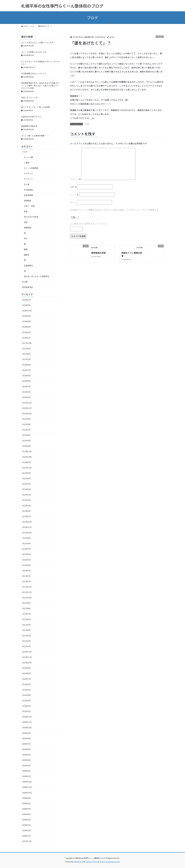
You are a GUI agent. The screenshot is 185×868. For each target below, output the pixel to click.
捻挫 (26, 222)
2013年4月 (26, 500)
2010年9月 (26, 668)
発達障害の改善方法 (29, 126)
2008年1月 (26, 836)
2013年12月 (27, 468)
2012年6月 (26, 554)
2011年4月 (26, 630)
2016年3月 (26, 386)
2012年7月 (26, 549)
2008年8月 (26, 803)
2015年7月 (26, 430)
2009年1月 (26, 776)
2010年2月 (26, 706)
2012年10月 (27, 533)
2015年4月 (26, 446)
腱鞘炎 (27, 255)
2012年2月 (26, 576)
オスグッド (28, 173)
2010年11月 (27, 657)
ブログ (160, 37)
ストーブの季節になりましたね (34, 52)
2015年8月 (26, 424)
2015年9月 (26, 419)
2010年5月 (26, 690)
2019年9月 (26, 305)
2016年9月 (26, 365)
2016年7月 (26, 370)
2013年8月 (26, 478)
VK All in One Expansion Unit (110, 862)
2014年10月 (27, 457)
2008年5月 (26, 820)
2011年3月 (26, 636)
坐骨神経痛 (28, 195)
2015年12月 (27, 403)
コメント (75, 179)
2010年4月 (26, 695)
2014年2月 (26, 462)
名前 (73, 187)
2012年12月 (27, 522)
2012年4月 (26, 565)
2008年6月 (26, 814)
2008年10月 (27, 793)
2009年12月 (27, 717)
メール (74, 195)
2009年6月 (26, 749)
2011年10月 (27, 598)
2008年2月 (26, 830)
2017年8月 (26, 354)
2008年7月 (26, 809)
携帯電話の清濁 (98, 253)
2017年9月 (26, 349)
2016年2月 (26, 392)
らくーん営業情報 (31, 168)
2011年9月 (26, 603)
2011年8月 (26, 608)
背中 (26, 238)
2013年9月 (26, 473)
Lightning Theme (92, 862)
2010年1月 (26, 711)
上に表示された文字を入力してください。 (89, 224)
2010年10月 (27, 663)
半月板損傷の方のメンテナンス (34, 73)
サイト (73, 202)
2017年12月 (27, 343)
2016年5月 (26, 376)
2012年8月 (26, 543)
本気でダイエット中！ (30, 98)
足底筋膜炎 (28, 266)
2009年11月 (27, 722)
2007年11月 (27, 841)
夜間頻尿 (27, 201)
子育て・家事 (29, 206)
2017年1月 (26, 359)
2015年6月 (26, 435)
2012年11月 (27, 527)
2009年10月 (27, 728)
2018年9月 (26, 316)
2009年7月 (26, 744)
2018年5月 (26, 332)
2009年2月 (26, 771)
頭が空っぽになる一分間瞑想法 (36, 276)
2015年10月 (27, 413)
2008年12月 (27, 782)
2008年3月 (26, 825)
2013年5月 (26, 495)
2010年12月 (27, 652)
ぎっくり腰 (28, 157)
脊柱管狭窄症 (27, 287)
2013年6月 (26, 489)
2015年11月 (27, 408)
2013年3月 (26, 506)
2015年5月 (26, 440)
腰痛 (26, 249)
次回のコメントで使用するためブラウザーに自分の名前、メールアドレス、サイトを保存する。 (116, 210)
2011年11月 (27, 592)
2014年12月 (27, 451)
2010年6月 (26, 684)
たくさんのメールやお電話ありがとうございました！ (40, 63)
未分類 (25, 282)
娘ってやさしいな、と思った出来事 (36, 107)
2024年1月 (26, 300)
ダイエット (28, 179)
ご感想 (27, 163)
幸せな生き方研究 (31, 217)
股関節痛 (27, 228)
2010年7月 (26, 679)
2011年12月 (27, 587)
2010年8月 (26, 673)
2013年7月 (26, 484)
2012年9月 (26, 538)
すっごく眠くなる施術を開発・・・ (36, 136)
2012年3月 (26, 571)
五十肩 (27, 184)
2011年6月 (26, 619)
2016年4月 (26, 381)
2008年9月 (26, 798)
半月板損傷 (28, 190)
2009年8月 (26, 738)
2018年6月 (26, 327)
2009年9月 (26, 733)
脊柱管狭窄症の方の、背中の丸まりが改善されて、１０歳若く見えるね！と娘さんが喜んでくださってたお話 (40, 85)
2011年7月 (26, 614)
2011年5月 (26, 625)
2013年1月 (26, 516)
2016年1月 (26, 397)
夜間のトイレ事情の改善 (132, 254)
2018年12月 (27, 311)
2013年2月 (26, 511)
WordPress (78, 862)
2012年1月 (26, 581)
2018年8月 (26, 321)
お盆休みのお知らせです (31, 117)
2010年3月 (26, 700)
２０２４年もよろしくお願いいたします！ (38, 42)
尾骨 (26, 211)
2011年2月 (26, 641)
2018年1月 (26, 338)
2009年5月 (26, 755)
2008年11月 (27, 787)
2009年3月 (26, 765)
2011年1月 (26, 646)
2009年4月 (26, 760)
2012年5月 (26, 560)
